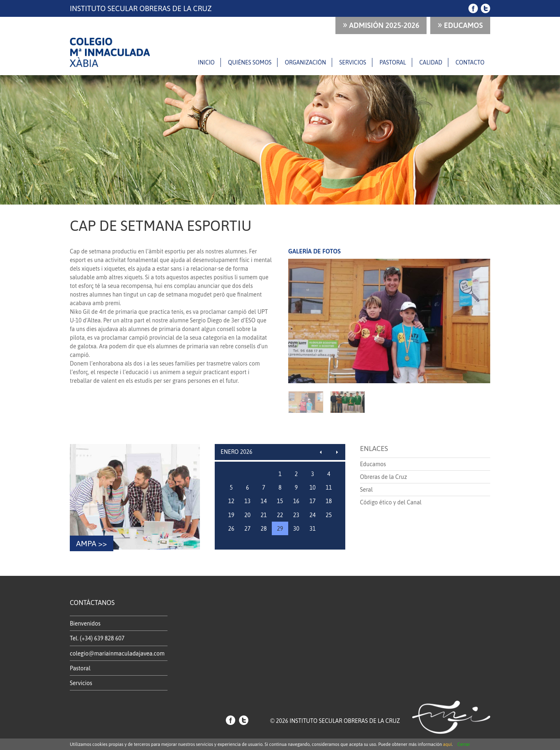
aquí (447, 744)
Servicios (353, 62)
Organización (305, 62)
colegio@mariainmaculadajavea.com (117, 653)
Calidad (431, 62)
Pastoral (393, 62)
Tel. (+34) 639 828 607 (97, 638)
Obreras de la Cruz (384, 477)
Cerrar (464, 744)
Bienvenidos (85, 623)
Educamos (460, 24)
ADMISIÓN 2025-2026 (381, 24)
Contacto (470, 62)
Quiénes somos (250, 62)
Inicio (206, 62)
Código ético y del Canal (391, 502)
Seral (366, 490)
